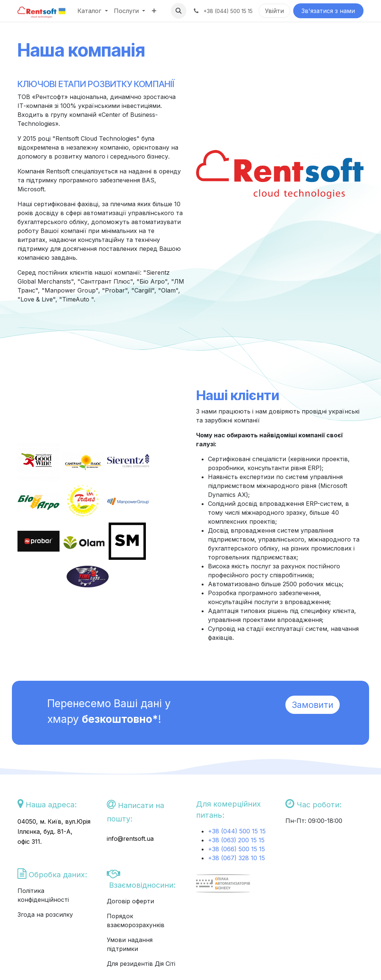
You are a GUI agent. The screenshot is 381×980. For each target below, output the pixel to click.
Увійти (274, 11)
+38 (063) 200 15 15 (236, 840)
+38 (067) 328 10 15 (236, 858)
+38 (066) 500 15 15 (236, 849)
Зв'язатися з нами (328, 11)
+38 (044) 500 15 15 (238, 831)
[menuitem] (92, 11)
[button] (179, 11)
